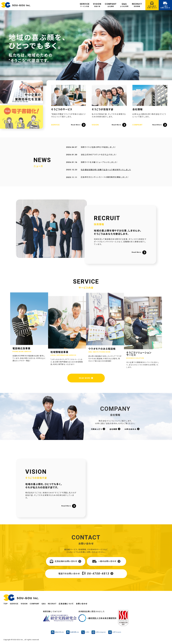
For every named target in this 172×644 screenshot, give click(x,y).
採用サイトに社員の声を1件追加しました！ (98, 152)
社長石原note (72, 632)
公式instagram (99, 632)
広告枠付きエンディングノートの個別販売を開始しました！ (105, 182)
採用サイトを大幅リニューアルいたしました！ (99, 167)
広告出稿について (68, 604)
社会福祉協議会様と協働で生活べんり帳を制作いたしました (106, 174)
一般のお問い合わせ (106, 562)
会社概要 (115, 429)
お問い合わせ (83, 604)
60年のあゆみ (132, 429)
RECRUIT (137, 5)
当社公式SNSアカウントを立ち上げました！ (99, 159)
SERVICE (85, 5)
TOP (6, 604)
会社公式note (56, 632)
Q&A (124, 5)
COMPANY (111, 5)
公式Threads (116, 632)
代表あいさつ (98, 429)
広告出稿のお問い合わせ (66, 562)
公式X (85, 632)
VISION (97, 5)
